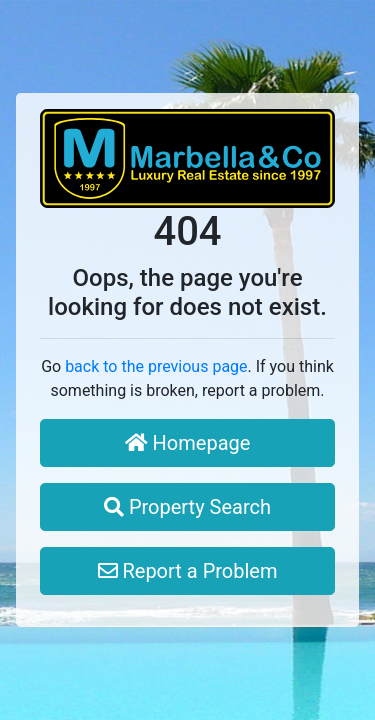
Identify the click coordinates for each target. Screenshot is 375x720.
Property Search (187, 507)
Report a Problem (188, 571)
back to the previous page (156, 366)
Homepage (188, 443)
